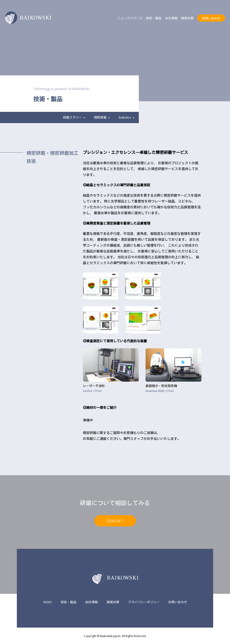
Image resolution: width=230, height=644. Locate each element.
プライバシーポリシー (144, 602)
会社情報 (171, 18)
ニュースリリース (130, 18)
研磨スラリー (74, 117)
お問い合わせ (211, 18)
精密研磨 (102, 117)
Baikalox (126, 117)
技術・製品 (154, 18)
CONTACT (115, 521)
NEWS (47, 602)
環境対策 (187, 18)
